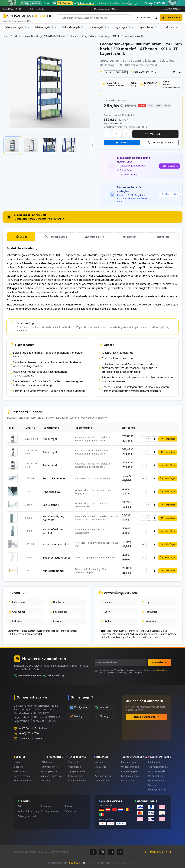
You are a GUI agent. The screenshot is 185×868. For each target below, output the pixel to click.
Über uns (19, 767)
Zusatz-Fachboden (54, 478)
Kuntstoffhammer (54, 571)
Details (23, 237)
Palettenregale (129, 762)
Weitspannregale (76, 771)
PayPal (125, 142)
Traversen (153, 785)
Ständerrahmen (156, 781)
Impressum (47, 806)
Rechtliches (163, 237)
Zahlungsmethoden (28, 816)
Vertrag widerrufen (51, 811)
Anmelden (160, 662)
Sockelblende (51, 505)
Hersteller (131, 237)
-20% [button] (142, 105)
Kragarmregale (75, 776)
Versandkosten (96, 237)
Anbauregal (50, 439)
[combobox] (94, 18)
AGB (20, 806)
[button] (12, 145)
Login (17, 762)
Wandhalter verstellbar (57, 544)
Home (6, 36)
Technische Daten (58, 237)
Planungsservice (49, 767)
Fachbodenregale (77, 781)
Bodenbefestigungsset (56, 558)
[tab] (92, 217)
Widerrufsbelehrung (28, 811)
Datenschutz (162, 670)
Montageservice (49, 771)
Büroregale (73, 762)
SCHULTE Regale (157, 776)
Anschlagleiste (51, 492)
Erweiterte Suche (23, 781)
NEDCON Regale (157, 771)
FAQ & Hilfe (47, 762)
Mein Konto (20, 771)
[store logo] (28, 16)
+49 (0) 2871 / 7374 (175, 9)
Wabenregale (74, 767)
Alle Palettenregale (158, 767)
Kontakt (98, 771)
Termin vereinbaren (147, 717)
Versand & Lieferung (51, 776)
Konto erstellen (22, 776)
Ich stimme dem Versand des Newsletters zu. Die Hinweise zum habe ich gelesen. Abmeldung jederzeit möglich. (133, 671)
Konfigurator (128, 781)
